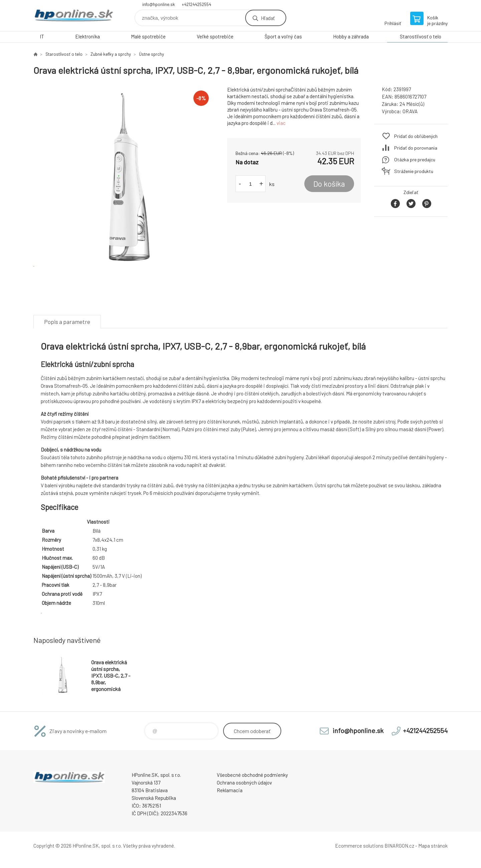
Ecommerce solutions (359, 846)
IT (42, 36)
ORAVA (410, 111)
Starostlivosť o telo (421, 36)
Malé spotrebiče (148, 36)
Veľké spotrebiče (215, 36)
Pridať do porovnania (416, 148)
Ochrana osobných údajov (244, 783)
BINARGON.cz (399, 846)
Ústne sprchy (151, 54)
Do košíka (329, 184)
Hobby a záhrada (351, 36)
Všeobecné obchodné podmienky (252, 775)
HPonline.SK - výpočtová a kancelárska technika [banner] (73, 16)
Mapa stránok (433, 846)
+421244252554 (196, 4)
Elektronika (88, 36)
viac (281, 123)
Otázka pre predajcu (415, 159)
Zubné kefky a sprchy (111, 54)
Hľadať (268, 18)
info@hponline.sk (159, 4)
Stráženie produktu (414, 171)
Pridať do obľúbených (416, 136)
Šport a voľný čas (283, 36)
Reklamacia (230, 790)
